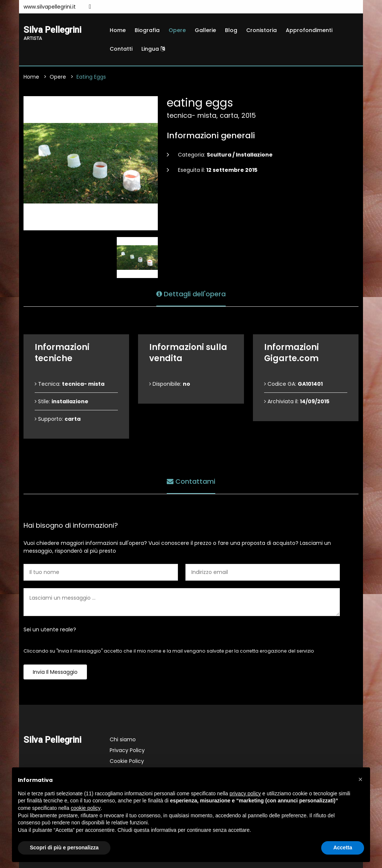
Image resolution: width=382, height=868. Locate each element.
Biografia (147, 30)
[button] (360, 779)
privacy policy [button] (245, 793)
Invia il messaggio (55, 672)
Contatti (121, 49)
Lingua (153, 49)
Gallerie (205, 30)
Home (118, 30)
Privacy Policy (127, 750)
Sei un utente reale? (50, 629)
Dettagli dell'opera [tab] (191, 294)
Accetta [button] (343, 848)
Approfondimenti (309, 30)
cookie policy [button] (86, 808)
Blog (231, 30)
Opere (177, 30)
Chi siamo (123, 739)
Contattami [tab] (191, 481)
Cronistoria (262, 30)
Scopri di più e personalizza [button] (64, 848)
